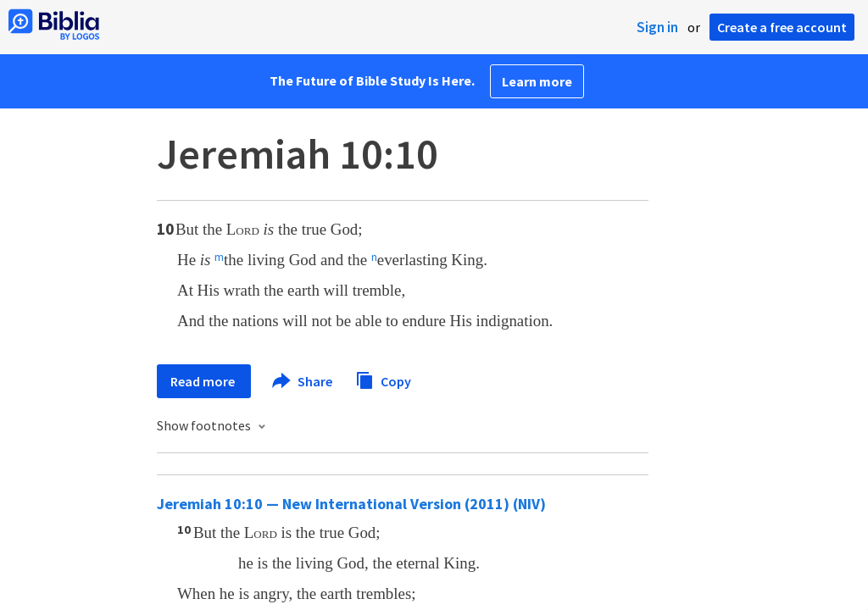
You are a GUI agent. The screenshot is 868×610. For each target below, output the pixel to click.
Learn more (537, 81)
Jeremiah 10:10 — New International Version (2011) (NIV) (351, 504)
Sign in (657, 27)
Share (303, 381)
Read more (204, 381)
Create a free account (782, 27)
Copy (383, 379)
